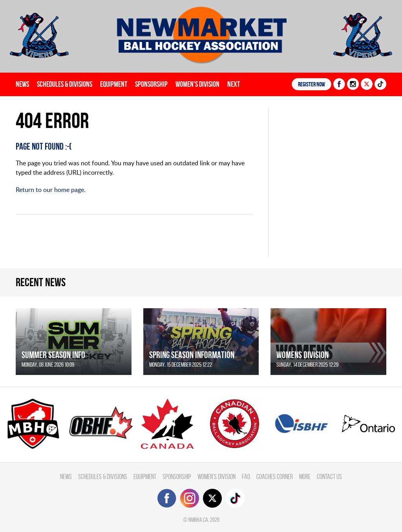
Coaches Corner (275, 476)
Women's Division (197, 84)
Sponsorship (151, 84)
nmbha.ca (198, 520)
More (305, 476)
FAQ (246, 476)
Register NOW (312, 84)
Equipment (114, 84)
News (22, 84)
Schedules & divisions (65, 84)
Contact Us (329, 476)
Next (234, 84)
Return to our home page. (51, 190)
